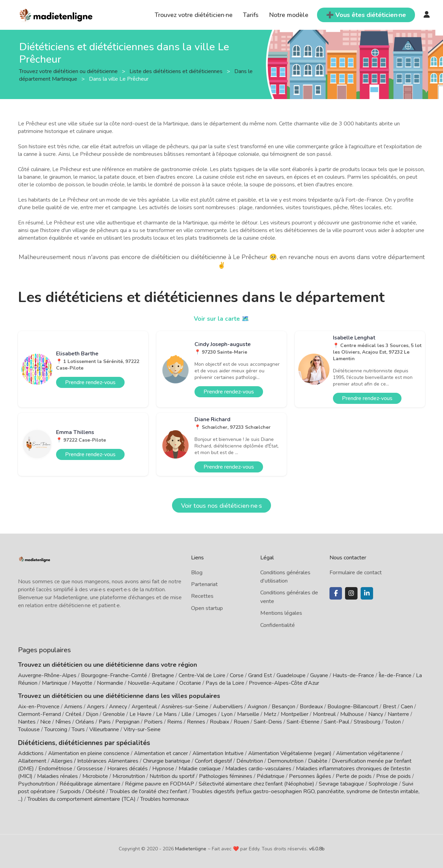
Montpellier (295, 714)
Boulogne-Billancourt (353, 707)
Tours (78, 729)
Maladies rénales (57, 776)
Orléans (85, 722)
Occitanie (190, 683)
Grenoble (114, 714)
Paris (105, 722)
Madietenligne (191, 848)
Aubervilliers (228, 707)
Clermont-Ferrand (39, 714)
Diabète (318, 760)
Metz (270, 714)
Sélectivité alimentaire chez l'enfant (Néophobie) (256, 783)
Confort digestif (213, 760)
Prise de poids (394, 776)
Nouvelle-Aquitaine (151, 683)
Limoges (206, 714)
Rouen (241, 722)
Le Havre (141, 714)
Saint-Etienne (303, 722)
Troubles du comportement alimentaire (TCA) (82, 798)
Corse (237, 675)
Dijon (92, 714)
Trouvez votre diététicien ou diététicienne (69, 71)
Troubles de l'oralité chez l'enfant (148, 791)
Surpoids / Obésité (82, 791)
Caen (407, 707)
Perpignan (127, 722)
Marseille (248, 714)
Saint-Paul (337, 722)
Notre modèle (289, 15)
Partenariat (204, 584)
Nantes (27, 722)
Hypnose (163, 768)
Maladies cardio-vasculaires (258, 768)
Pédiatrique (271, 776)
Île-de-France (395, 675)
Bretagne (163, 675)
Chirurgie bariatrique (167, 760)
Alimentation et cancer (161, 753)
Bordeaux (311, 707)
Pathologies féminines (226, 776)
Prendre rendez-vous (90, 382)
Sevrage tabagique (341, 783)
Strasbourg (367, 722)
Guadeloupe (291, 675)
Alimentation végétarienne (368, 753)
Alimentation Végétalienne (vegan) (290, 753)
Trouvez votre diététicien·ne (194, 15)
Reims (175, 722)
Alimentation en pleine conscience (89, 753)
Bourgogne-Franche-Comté (114, 675)
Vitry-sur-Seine (142, 729)
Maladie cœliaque (200, 768)
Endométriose (55, 768)
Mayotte (82, 683)
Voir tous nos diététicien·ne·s (221, 506)
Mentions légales (281, 613)
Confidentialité (278, 625)
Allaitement (32, 760)
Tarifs (251, 15)
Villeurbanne (104, 729)
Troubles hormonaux (164, 798)
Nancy (376, 714)
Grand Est (260, 675)
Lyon (227, 714)
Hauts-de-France (353, 675)
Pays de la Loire (225, 683)
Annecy (118, 707)
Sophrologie (383, 783)
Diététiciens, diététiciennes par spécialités (80, 742)
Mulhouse (352, 714)
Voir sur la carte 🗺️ (222, 319)
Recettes (202, 596)
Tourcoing (56, 729)
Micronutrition (129, 776)
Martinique (55, 683)
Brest (390, 707)
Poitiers (153, 722)
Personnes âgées (310, 776)
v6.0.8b (317, 848)
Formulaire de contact (356, 573)
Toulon (393, 722)
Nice (46, 722)
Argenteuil (144, 707)
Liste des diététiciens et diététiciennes (177, 71)
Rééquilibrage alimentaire (90, 783)
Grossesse (90, 768)
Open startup (207, 608)
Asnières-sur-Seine (185, 707)
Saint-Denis (268, 722)
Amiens (73, 707)
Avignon (257, 707)
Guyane (319, 675)
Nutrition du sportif (172, 776)
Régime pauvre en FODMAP (160, 783)
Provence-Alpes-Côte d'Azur (284, 683)
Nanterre (398, 714)
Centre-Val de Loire (202, 675)
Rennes (196, 722)
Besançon (283, 707)
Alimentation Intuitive (218, 753)
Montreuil (324, 714)
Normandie (110, 683)
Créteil (73, 714)
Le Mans (166, 714)
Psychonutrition (37, 783)
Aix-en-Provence (39, 707)
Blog (197, 573)
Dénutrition (250, 760)
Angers (96, 707)
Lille (186, 714)
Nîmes (63, 722)
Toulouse (29, 729)
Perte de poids (354, 776)
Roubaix (219, 722)
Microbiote (96, 776)
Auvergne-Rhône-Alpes (47, 675)
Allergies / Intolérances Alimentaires (95, 760)
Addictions (31, 753)
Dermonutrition (286, 760)
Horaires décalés (128, 768)
